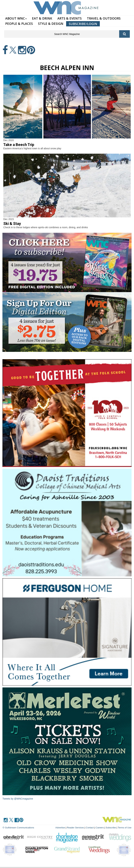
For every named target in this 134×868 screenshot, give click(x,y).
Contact (90, 828)
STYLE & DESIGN (51, 24)
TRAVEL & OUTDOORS (104, 18)
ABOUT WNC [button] (16, 18)
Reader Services (76, 828)
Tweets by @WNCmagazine (18, 799)
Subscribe (111, 828)
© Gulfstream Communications (18, 828)
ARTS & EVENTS (70, 18)
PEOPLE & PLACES (19, 24)
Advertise (61, 828)
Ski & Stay (12, 224)
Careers (100, 828)
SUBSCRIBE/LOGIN (83, 24)
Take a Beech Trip (19, 145)
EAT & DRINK (42, 18)
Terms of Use (125, 828)
